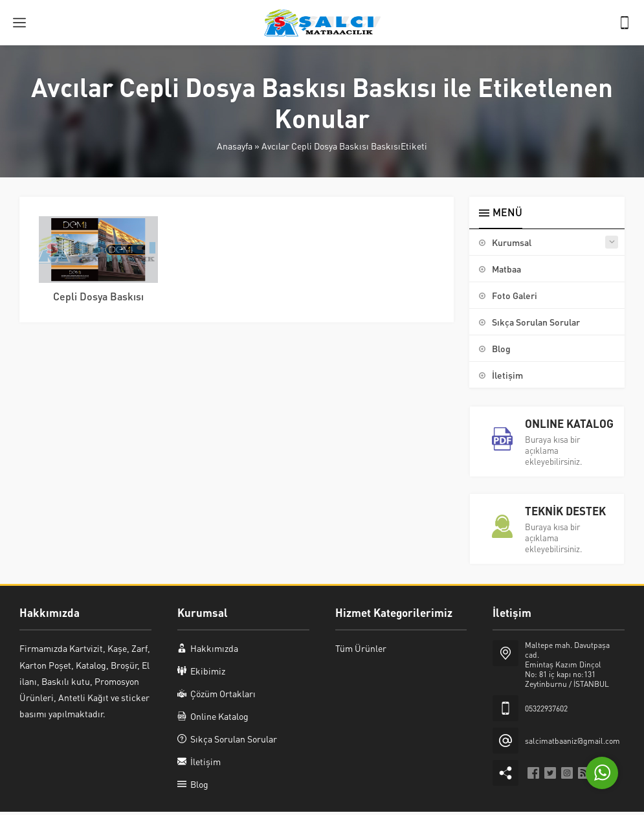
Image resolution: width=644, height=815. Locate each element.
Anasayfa (235, 146)
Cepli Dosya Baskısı (98, 296)
